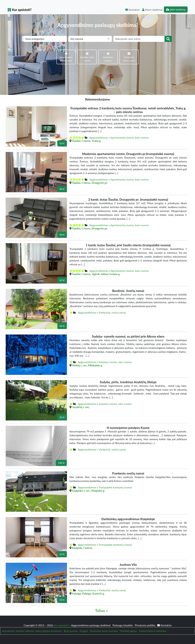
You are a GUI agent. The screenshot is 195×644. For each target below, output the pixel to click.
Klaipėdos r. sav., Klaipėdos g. (89, 491)
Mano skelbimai (152, 10)
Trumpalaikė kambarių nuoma (115, 487)
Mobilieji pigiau (128, 631)
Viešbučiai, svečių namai (112, 312)
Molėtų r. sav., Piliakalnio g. (87, 365)
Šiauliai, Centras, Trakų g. (87, 141)
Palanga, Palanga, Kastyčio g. (88, 594)
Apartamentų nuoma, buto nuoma (129, 137)
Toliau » (101, 611)
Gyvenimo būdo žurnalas (104, 631)
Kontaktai (132, 10)
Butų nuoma (71, 631)
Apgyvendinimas (99, 137)
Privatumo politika (145, 625)
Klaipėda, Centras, (82, 548)
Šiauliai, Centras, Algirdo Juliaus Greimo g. (96, 274)
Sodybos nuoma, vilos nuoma (115, 362)
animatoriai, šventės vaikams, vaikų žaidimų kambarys (32, 631)
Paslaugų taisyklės (123, 625)
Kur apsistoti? (20, 10)
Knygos (84, 631)
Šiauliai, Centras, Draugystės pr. (90, 183)
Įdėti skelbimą (176, 9)
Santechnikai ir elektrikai (153, 631)
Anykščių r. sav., (81, 407)
